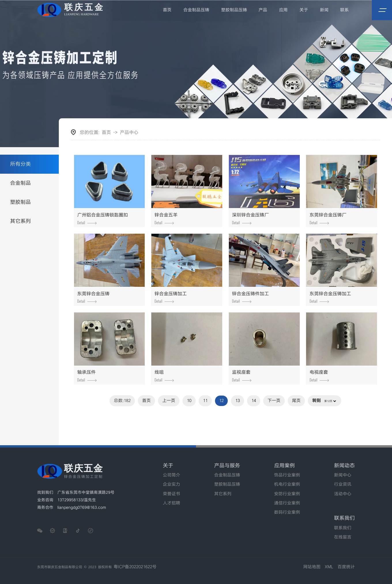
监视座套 (242, 376)
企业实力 (171, 484)
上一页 (169, 401)
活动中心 (343, 494)
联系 (344, 10)
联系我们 (343, 528)
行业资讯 (343, 484)
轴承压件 (87, 376)
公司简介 (171, 475)
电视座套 (319, 376)
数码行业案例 (287, 512)
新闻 (324, 10)
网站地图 (312, 567)
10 (189, 401)
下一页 (274, 401)
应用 (283, 10)
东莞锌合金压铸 (93, 297)
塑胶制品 (20, 202)
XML (329, 567)
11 (205, 401)
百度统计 (346, 567)
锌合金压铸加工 (171, 297)
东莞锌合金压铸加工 (330, 297)
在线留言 (343, 537)
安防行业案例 (287, 494)
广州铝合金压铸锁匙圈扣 (103, 218)
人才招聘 (171, 503)
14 (254, 401)
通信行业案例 (287, 503)
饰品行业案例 (287, 475)
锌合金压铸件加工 (250, 297)
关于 (304, 10)
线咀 (164, 376)
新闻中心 (343, 475)
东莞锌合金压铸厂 (328, 218)
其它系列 (20, 221)
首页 (167, 10)
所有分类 (20, 164)
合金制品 (20, 183)
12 (221, 401)
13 (238, 401)
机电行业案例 (287, 484)
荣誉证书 (171, 494)
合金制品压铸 (196, 10)
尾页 (296, 401)
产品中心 (129, 133)
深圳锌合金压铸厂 (250, 218)
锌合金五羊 (166, 218)
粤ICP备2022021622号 (135, 567)
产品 (263, 10)
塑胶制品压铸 (234, 10)
